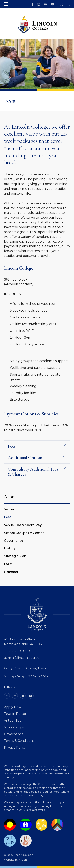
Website (9, 860)
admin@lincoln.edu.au (22, 658)
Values (9, 509)
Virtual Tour (14, 720)
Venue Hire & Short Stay (23, 525)
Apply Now (13, 707)
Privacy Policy (15, 748)
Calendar (11, 572)
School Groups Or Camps (24, 533)
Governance (14, 541)
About (10, 497)
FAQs (8, 564)
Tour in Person (16, 714)
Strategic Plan (15, 556)
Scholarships (14, 727)
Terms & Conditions (19, 741)
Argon (23, 860)
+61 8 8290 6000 (17, 651)
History (10, 548)
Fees (8, 517)
